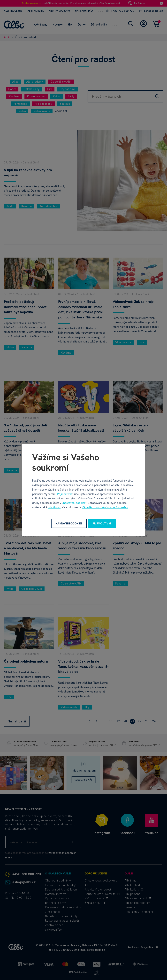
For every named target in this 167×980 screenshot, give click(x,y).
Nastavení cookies (74, 503)
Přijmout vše (65, 494)
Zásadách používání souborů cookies (105, 507)
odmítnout (54, 507)
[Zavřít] (141, 448)
